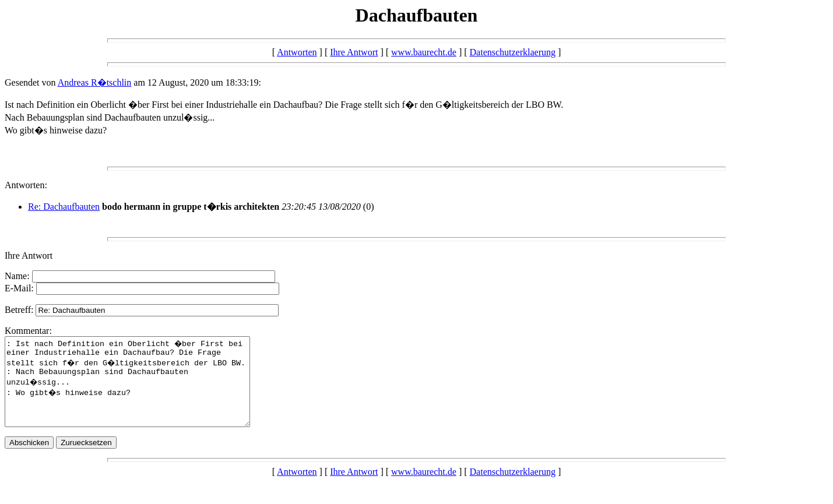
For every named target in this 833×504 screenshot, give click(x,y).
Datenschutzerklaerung (513, 52)
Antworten (297, 52)
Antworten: (26, 185)
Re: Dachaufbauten (64, 207)
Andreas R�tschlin (95, 82)
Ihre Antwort (354, 52)
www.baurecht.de (424, 52)
